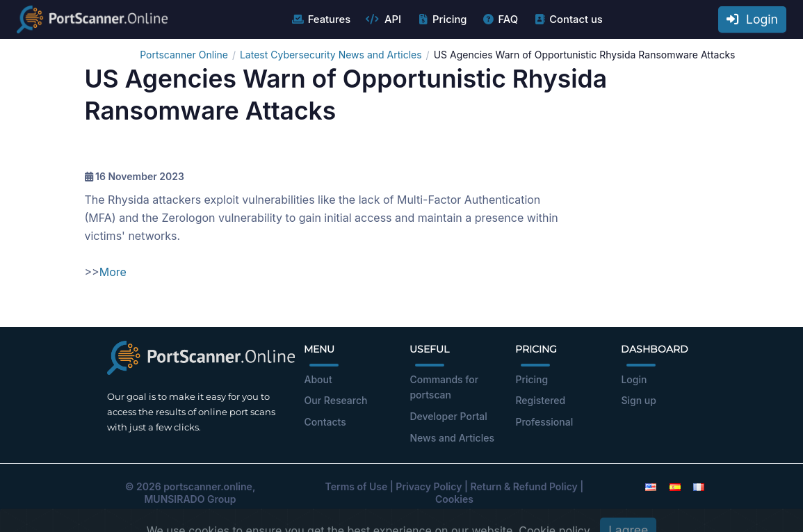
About (318, 379)
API (383, 19)
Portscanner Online (184, 55)
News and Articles (452, 438)
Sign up (638, 400)
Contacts (325, 422)
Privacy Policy (429, 486)
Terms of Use (357, 486)
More (113, 272)
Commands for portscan (444, 387)
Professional (544, 422)
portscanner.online (208, 486)
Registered (540, 400)
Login (752, 19)
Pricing (441, 19)
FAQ (500, 19)
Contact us (568, 19)
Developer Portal (448, 416)
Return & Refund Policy (524, 486)
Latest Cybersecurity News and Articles (331, 55)
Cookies (454, 499)
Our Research (335, 400)
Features (321, 19)
